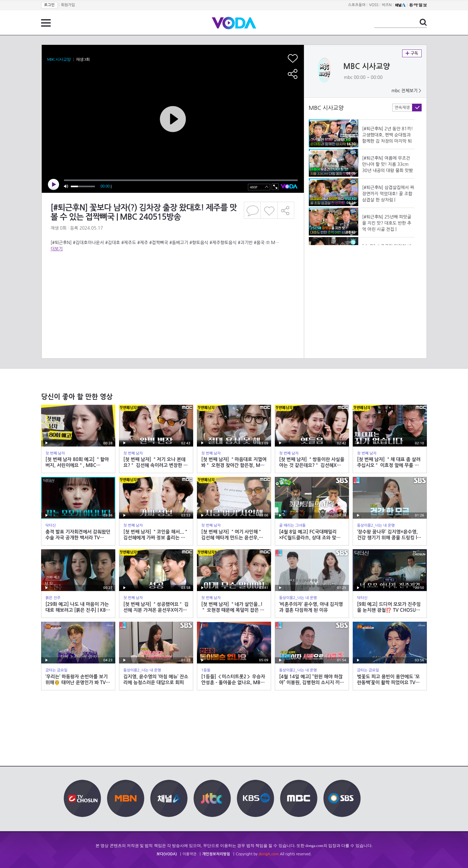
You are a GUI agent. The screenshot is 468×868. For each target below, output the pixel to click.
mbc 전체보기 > (406, 91)
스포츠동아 (357, 5)
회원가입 (68, 5)
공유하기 (286, 210)
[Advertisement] (172, 277)
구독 (412, 53)
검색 (423, 22)
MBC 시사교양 (367, 67)
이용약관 (190, 854)
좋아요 (269, 210)
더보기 (57, 249)
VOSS (374, 5)
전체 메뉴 (46, 23)
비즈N (387, 5)
